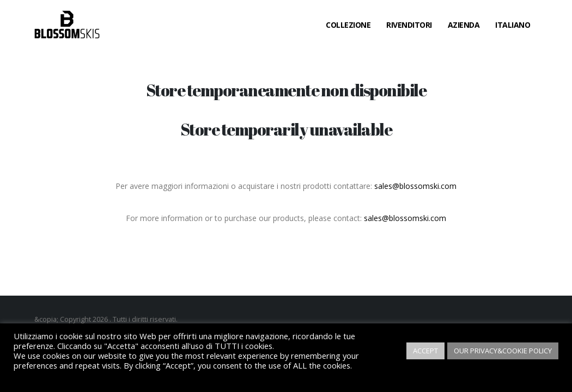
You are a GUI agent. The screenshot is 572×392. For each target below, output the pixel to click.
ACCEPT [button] (425, 351)
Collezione (348, 25)
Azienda (464, 25)
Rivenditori (409, 25)
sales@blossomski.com (415, 186)
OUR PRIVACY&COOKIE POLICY (503, 351)
